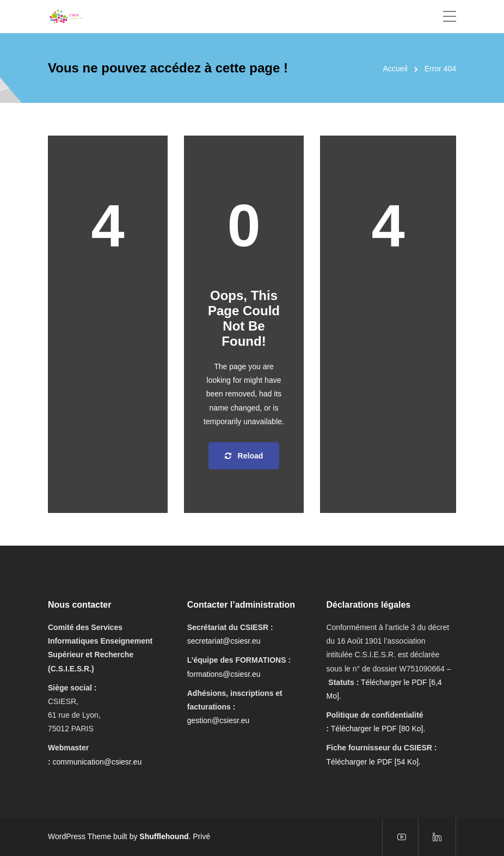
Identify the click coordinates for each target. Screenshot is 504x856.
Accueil (395, 69)
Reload (244, 456)
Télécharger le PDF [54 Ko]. (373, 762)
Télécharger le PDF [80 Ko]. (378, 729)
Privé (201, 836)
